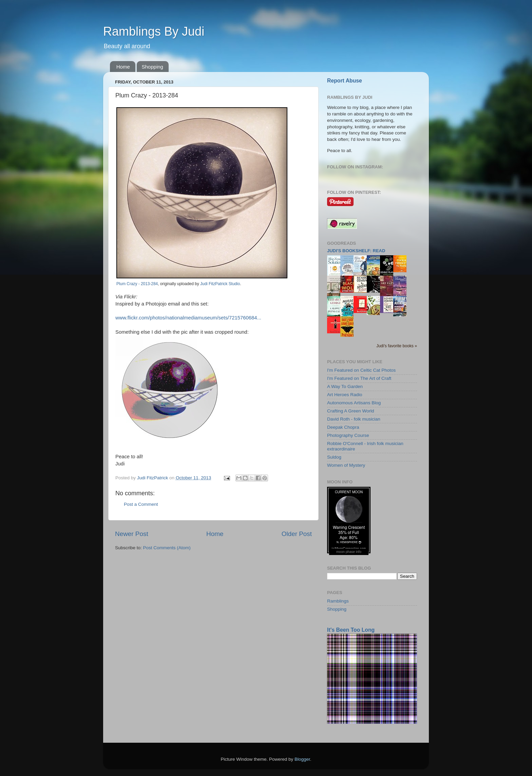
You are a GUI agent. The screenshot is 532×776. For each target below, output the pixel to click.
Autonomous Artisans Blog (354, 403)
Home (123, 67)
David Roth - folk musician (354, 419)
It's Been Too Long (351, 630)
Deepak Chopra (343, 427)
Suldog (334, 457)
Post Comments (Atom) (167, 548)
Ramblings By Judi (154, 31)
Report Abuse (345, 81)
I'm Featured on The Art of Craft (359, 378)
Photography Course (348, 435)
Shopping (153, 67)
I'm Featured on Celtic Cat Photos (361, 370)
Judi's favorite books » (397, 346)
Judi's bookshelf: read (356, 251)
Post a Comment (141, 504)
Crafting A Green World (351, 411)
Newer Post (132, 534)
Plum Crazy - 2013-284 (137, 284)
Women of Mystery (346, 465)
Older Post (297, 534)
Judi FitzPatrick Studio (220, 284)
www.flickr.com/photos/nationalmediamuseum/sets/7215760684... (188, 318)
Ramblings (338, 601)
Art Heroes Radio (345, 395)
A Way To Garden (345, 386)
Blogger (302, 759)
